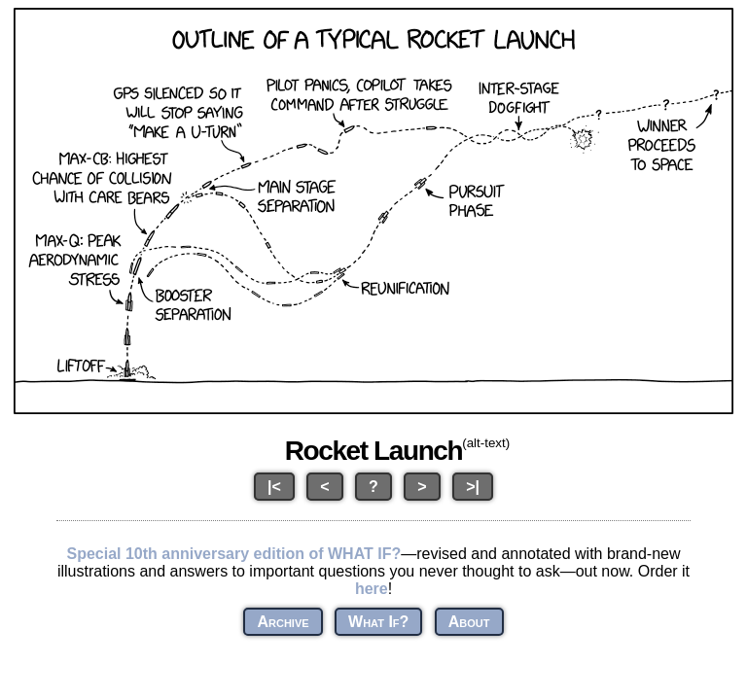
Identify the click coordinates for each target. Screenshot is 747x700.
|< (274, 487)
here (372, 589)
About (469, 622)
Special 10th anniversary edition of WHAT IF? (233, 554)
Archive (283, 622)
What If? (378, 622)
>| (473, 487)
